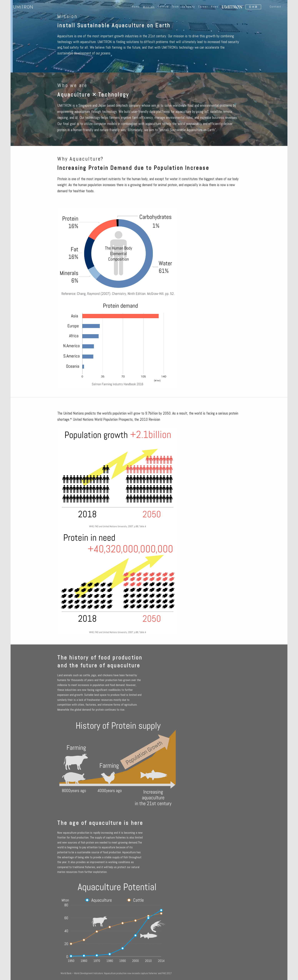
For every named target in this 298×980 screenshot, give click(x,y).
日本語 (254, 6)
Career (204, 6)
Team (176, 6)
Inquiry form (149, 927)
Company (189, 6)
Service (164, 6)
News (216, 6)
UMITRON (23, 6)
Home (137, 6)
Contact (276, 6)
